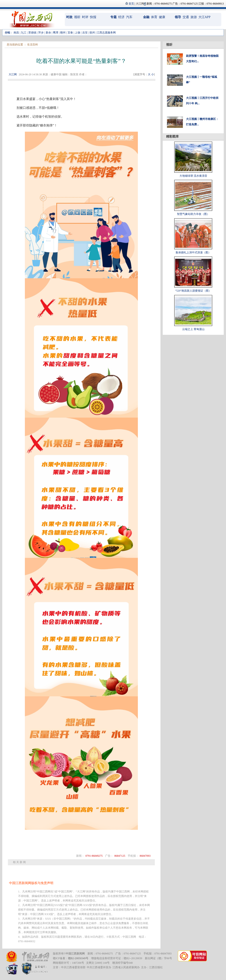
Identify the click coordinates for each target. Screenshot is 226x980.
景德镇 (32, 33)
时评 (85, 17)
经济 (121, 17)
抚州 (92, 33)
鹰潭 (56, 33)
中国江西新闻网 (75, 954)
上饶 (78, 33)
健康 (162, 17)
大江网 (13, 74)
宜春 (70, 33)
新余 (48, 33)
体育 (154, 17)
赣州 (63, 33)
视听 (77, 17)
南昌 (16, 33)
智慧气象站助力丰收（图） (193, 214)
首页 (131, 4)
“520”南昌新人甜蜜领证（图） (193, 291)
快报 (93, 17)
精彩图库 (172, 137)
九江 (24, 33)
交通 (186, 17)
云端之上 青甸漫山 (193, 329)
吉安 (85, 33)
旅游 (194, 17)
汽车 (129, 17)
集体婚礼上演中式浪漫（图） (193, 252)
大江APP (205, 17)
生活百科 (33, 45)
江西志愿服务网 (106, 33)
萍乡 (41, 33)
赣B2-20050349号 (78, 958)
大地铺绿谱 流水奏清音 (193, 176)
